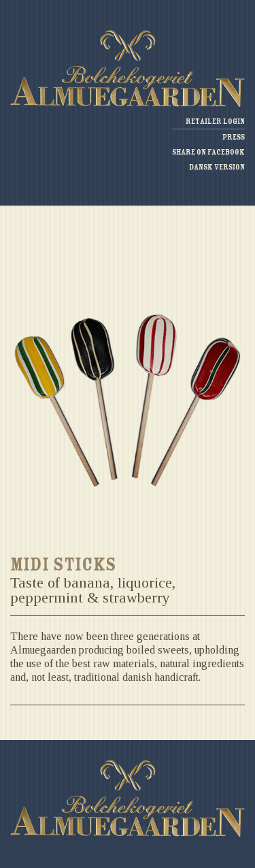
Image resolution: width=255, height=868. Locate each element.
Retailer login (215, 122)
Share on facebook (208, 152)
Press (234, 137)
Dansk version (217, 167)
